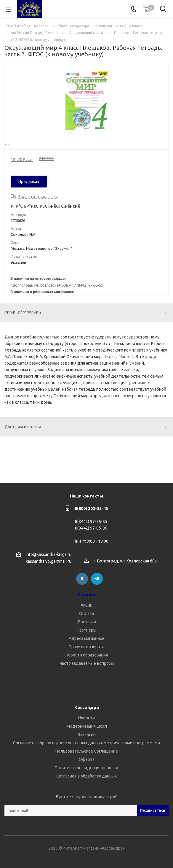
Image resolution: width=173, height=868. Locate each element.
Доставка (87, 622)
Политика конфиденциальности (86, 768)
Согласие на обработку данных (86, 776)
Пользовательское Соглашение (87, 751)
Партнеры (86, 630)
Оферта (87, 759)
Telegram (97, 579)
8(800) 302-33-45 (91, 508)
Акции (86, 605)
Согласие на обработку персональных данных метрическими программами (86, 743)
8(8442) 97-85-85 (91, 528)
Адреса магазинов (87, 638)
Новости (86, 718)
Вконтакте (82, 579)
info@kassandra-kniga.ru (49, 554)
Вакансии (87, 735)
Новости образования (87, 655)
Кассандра (87, 707)
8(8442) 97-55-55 (91, 522)
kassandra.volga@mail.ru (49, 562)
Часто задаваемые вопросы (87, 663)
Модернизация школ (87, 726)
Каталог (87, 595)
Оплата (86, 613)
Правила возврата (86, 647)
